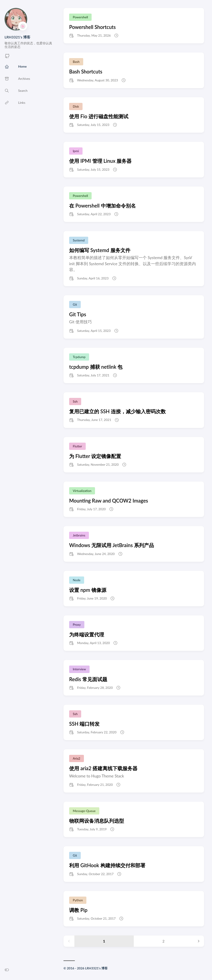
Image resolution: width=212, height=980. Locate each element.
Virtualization (82, 491)
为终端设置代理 (87, 634)
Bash (76, 62)
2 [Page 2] (163, 941)
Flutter (77, 446)
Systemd (79, 240)
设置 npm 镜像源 (88, 590)
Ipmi (76, 151)
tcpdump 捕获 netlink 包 (96, 367)
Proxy (77, 625)
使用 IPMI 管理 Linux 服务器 (100, 161)
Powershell (80, 17)
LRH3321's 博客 (17, 37)
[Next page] (199, 941)
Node (77, 580)
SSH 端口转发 (84, 724)
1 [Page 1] (104, 941)
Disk (76, 106)
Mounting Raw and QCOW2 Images (109, 501)
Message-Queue (84, 811)
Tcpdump (79, 357)
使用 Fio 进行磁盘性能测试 (99, 116)
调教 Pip (78, 910)
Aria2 (77, 758)
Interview (79, 669)
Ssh (75, 401)
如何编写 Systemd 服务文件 (100, 250)
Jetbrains (79, 535)
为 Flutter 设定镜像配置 (95, 456)
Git (75, 304)
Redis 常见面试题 (88, 679)
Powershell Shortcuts (92, 27)
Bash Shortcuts (86, 72)
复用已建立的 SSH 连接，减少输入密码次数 (117, 411)
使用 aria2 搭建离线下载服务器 (103, 768)
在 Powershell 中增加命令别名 (102, 206)
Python (78, 900)
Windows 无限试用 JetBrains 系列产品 (112, 545)
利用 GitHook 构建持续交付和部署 (107, 865)
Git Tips (78, 314)
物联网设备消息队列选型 (97, 821)
